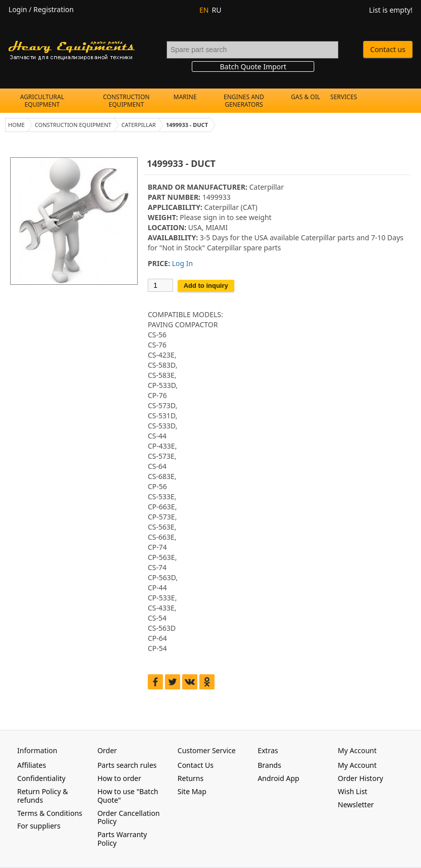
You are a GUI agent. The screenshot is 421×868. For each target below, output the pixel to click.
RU (216, 10)
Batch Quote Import (253, 67)
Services (344, 97)
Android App (278, 778)
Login (18, 9)
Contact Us (196, 765)
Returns (191, 778)
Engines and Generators (244, 101)
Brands (269, 765)
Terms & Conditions (50, 813)
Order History (361, 778)
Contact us (388, 49)
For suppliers (39, 826)
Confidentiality (41, 778)
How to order (119, 778)
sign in (214, 217)
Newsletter (356, 805)
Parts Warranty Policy (122, 839)
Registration (54, 9)
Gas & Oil (306, 97)
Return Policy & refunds (43, 796)
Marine (185, 97)
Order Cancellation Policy (128, 817)
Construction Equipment (127, 101)
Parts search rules (127, 765)
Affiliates (32, 765)
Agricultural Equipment (42, 101)
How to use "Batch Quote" (128, 796)
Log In (182, 263)
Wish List (353, 791)
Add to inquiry (206, 286)
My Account (357, 765)
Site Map (192, 791)
